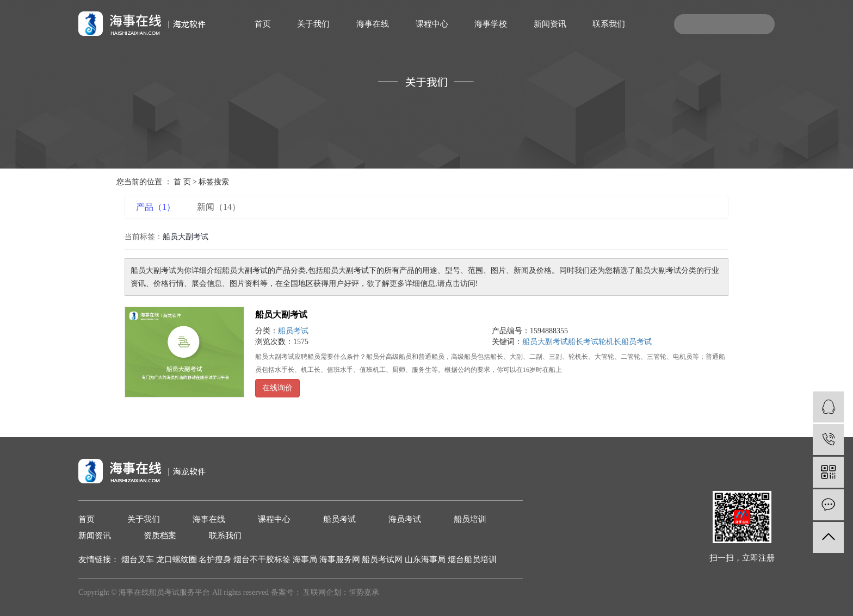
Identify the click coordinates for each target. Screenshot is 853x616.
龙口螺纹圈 (178, 559)
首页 (263, 24)
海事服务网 (341, 559)
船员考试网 (383, 559)
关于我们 (313, 24)
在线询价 (277, 388)
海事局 (306, 559)
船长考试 (583, 342)
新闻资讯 (550, 24)
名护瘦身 (216, 559)
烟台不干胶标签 (263, 559)
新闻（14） (219, 207)
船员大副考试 (281, 315)
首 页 (182, 182)
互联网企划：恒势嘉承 (341, 592)
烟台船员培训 (472, 559)
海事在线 (373, 24)
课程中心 (432, 24)
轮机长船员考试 (625, 342)
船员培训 (470, 519)
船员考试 (293, 331)
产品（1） (156, 207)
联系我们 (609, 24)
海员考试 (405, 519)
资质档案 (160, 536)
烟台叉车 (139, 559)
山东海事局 (426, 559)
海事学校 (491, 24)
